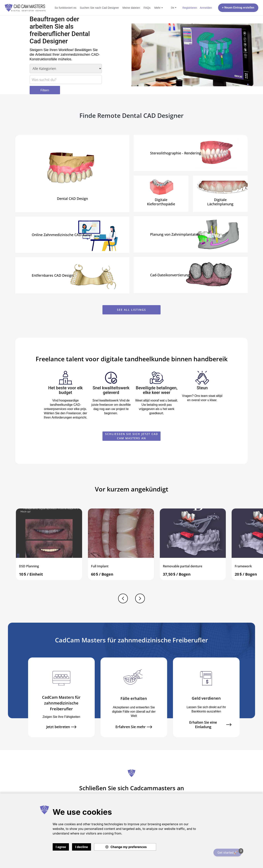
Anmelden (206, 8)
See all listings (131, 310)
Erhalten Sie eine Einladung (210, 725)
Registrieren (190, 8)
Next (140, 598)
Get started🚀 (230, 852)
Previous (123, 598)
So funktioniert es (65, 8)
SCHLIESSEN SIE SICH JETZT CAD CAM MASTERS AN (132, 436)
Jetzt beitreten (61, 727)
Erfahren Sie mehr (134, 727)
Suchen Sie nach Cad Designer (99, 8)
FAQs (147, 8)
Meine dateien (131, 8)
